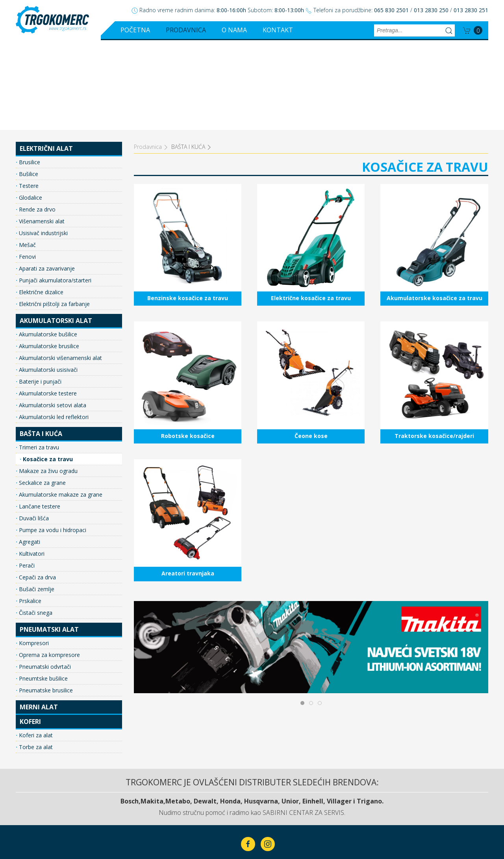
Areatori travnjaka (188, 428)
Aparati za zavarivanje (46, 179)
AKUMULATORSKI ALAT (56, 231)
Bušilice (28, 84)
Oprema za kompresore (49, 565)
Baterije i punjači (39, 292)
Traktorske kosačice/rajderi (434, 290)
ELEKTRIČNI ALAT (46, 59)
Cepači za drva (37, 487)
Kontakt (278, 30)
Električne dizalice (40, 202)
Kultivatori (31, 464)
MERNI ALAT (39, 617)
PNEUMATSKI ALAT (49, 540)
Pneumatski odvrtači (44, 577)
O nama (234, 30)
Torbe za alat (35, 657)
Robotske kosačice (188, 290)
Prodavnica (186, 30)
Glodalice (30, 108)
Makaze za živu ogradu (47, 381)
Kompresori (33, 553)
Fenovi (27, 167)
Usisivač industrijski (43, 143)
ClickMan (271, 828)
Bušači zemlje (36, 499)
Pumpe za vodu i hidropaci (52, 440)
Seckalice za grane (42, 393)
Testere (28, 96)
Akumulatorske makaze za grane (60, 405)
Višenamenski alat (41, 131)
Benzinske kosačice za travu (188, 153)
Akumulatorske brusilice (48, 256)
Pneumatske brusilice (45, 600)
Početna (135, 30)
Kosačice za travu (47, 369)
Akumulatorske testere (47, 303)
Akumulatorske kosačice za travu (434, 153)
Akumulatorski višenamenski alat (60, 268)
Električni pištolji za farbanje (54, 214)
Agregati (29, 452)
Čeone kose (311, 290)
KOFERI (30, 632)
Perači (26, 476)
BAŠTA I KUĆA (41, 344)
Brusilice (29, 72)
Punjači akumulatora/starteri (54, 190)
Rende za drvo (36, 120)
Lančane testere (39, 417)
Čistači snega (35, 523)
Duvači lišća (33, 428)
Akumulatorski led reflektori (53, 327)
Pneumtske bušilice (43, 589)
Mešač (27, 155)
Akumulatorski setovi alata (52, 315)
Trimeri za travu (38, 357)
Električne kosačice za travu (311, 153)
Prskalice (29, 511)
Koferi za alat (35, 645)
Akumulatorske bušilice (47, 244)
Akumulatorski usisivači (47, 280)
